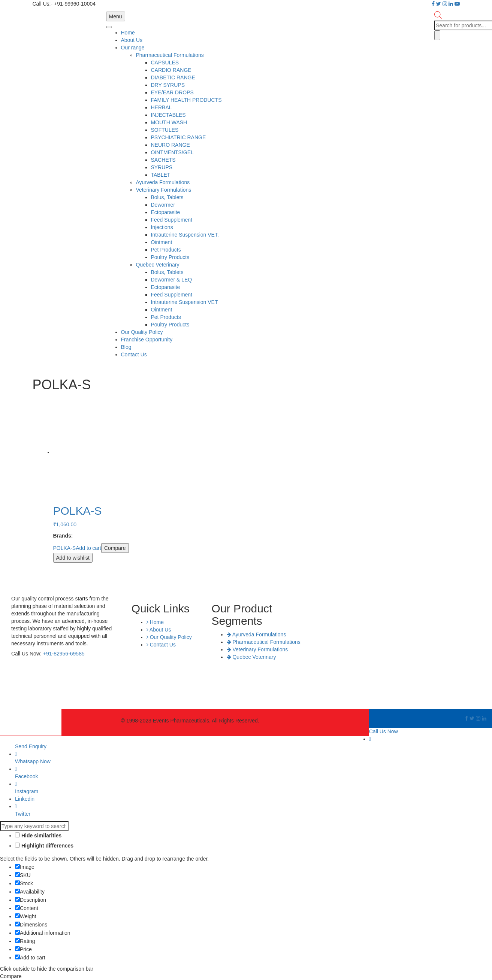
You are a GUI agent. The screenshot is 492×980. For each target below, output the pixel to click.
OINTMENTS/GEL (172, 152)
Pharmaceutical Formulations (170, 55)
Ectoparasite (166, 212)
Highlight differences (44, 846)
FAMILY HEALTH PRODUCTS (186, 100)
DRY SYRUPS (168, 85)
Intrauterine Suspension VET (185, 302)
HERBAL (162, 107)
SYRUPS (162, 167)
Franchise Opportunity (147, 340)
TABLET (161, 175)
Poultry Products (170, 257)
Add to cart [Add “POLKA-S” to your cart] (88, 548)
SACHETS (163, 160)
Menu (116, 16)
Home (128, 33)
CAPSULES (165, 63)
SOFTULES (165, 130)
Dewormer (163, 205)
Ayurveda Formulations (163, 182)
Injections (162, 227)
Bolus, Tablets (167, 197)
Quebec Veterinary (158, 265)
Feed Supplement (172, 220)
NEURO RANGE (170, 145)
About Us (132, 40)
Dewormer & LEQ (172, 280)
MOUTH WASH (169, 122)
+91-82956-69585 (64, 654)
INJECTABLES (168, 115)
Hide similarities (38, 836)
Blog (126, 347)
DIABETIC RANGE (173, 77)
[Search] (437, 35)
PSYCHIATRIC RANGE (179, 137)
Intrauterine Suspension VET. (185, 235)
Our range (133, 48)
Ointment (162, 242)
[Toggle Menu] (109, 27)
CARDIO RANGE (171, 70)
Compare (115, 548)
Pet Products (166, 250)
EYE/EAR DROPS (172, 92)
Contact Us (134, 354)
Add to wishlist (73, 558)
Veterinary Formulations (164, 190)
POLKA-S (65, 548)
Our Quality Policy (142, 332)
